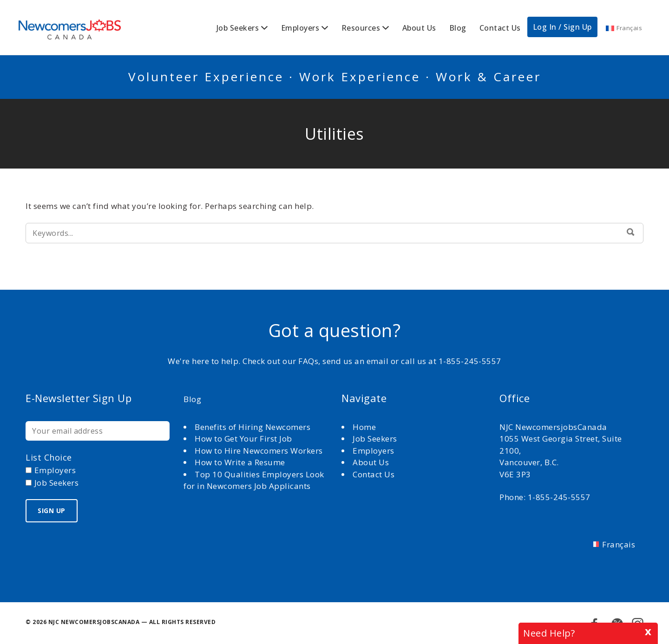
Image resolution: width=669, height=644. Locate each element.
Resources (361, 28)
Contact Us (500, 28)
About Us (419, 28)
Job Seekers (238, 28)
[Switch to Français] (624, 28)
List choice (49, 457)
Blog (458, 28)
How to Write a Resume (240, 462)
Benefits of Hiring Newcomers (253, 427)
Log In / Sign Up (562, 27)
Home (365, 427)
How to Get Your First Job (243, 439)
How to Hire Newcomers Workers (259, 451)
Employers (300, 28)
